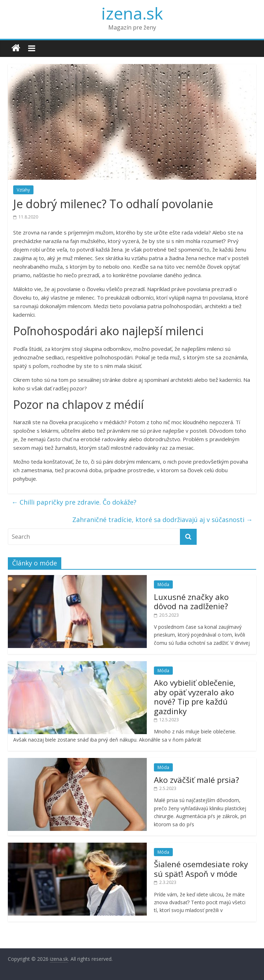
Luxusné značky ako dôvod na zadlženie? (191, 601)
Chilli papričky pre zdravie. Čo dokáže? (74, 502)
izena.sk (132, 13)
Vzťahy (23, 190)
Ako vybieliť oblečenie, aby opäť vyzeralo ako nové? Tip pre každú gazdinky (195, 697)
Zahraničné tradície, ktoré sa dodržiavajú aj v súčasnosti (162, 520)
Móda (163, 584)
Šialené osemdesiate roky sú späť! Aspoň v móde (201, 869)
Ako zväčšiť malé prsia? (196, 780)
